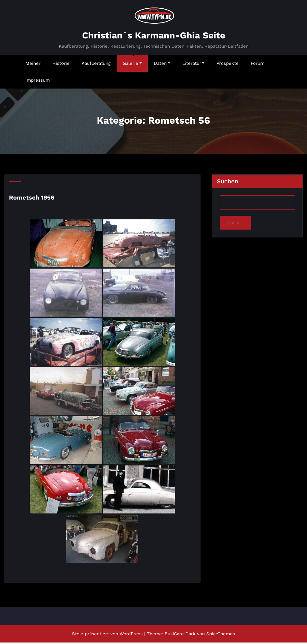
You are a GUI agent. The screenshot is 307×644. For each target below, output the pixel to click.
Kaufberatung (96, 65)
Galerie (132, 65)
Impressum (38, 82)
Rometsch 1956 (32, 199)
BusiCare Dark (180, 635)
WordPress (131, 635)
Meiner (33, 65)
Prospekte (228, 65)
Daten (162, 65)
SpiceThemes (221, 635)
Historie (61, 65)
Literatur (194, 65)
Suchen (228, 183)
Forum (258, 65)
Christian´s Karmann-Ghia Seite (154, 37)
